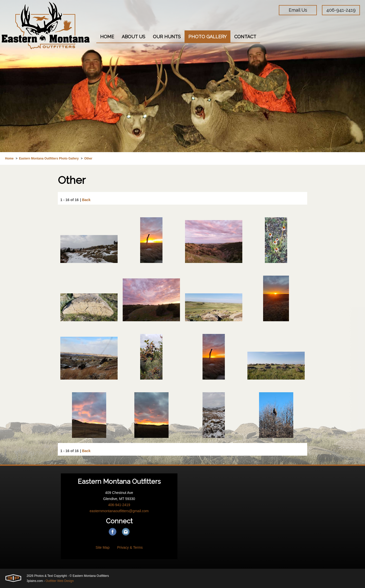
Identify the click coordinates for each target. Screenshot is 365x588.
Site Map (103, 547)
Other (88, 158)
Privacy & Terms (130, 547)
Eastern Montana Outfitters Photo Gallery (49, 158)
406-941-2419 (341, 10)
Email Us (298, 10)
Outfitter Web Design (60, 581)
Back (86, 200)
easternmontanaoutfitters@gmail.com (119, 511)
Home (9, 158)
